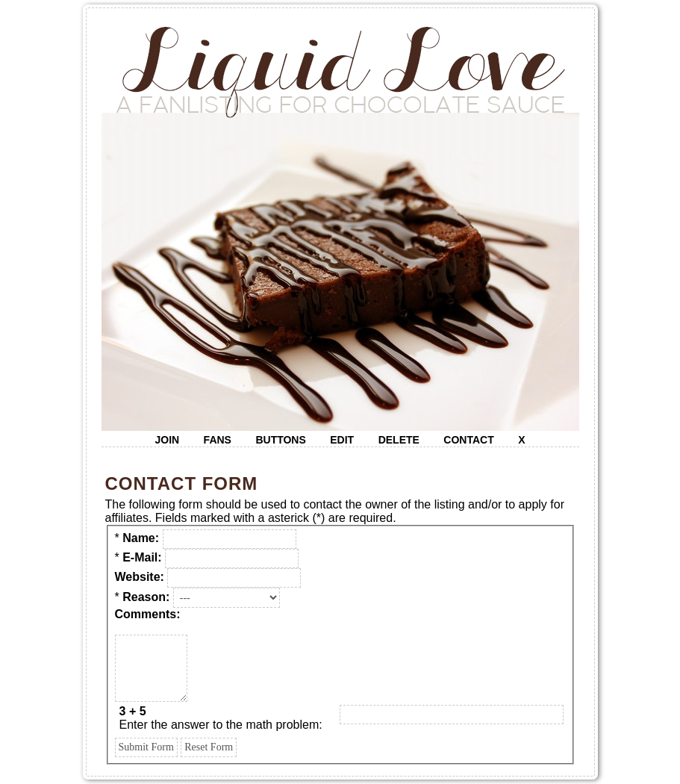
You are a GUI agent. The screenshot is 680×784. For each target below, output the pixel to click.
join (167, 440)
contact (468, 440)
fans (218, 440)
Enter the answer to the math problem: (221, 718)
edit (342, 440)
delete (399, 440)
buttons (280, 440)
